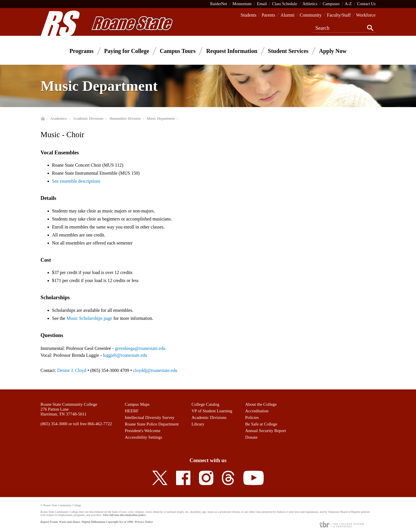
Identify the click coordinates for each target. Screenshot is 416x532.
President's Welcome (143, 431)
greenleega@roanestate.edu (140, 348)
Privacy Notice (144, 522)
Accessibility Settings (143, 437)
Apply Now (333, 51)
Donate (251, 437)
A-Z (348, 4)
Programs (82, 51)
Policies (252, 417)
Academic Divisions (209, 417)
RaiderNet (219, 4)
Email (262, 4)
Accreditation (257, 411)
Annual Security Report (265, 431)
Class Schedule (285, 4)
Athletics (310, 4)
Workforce (366, 15)
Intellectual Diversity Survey (150, 417)
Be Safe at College (261, 424)
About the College (261, 404)
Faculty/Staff (339, 15)
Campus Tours (178, 51)
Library (198, 424)
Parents (268, 15)
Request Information (232, 51)
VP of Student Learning (212, 411)
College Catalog (205, 404)
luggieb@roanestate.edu (125, 355)
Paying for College (127, 51)
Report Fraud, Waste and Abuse (60, 522)
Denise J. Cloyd (72, 370)
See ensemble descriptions (76, 181)
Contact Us (366, 4)
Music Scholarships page (89, 318)
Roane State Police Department (152, 424)
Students (248, 15)
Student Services (288, 51)
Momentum (242, 4)
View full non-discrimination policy (124, 515)
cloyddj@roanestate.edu (155, 370)
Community (311, 15)
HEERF (132, 411)
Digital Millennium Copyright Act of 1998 (107, 522)
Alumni (287, 15)
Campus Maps (137, 404)
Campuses (331, 4)
